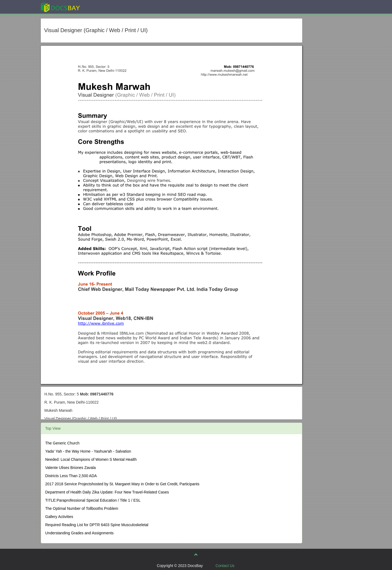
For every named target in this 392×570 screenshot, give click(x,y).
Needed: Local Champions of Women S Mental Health (91, 459)
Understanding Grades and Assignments (79, 533)
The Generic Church (62, 443)
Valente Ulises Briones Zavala (71, 468)
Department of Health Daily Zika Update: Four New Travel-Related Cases (107, 492)
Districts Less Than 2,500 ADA (71, 476)
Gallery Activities (59, 517)
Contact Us (225, 566)
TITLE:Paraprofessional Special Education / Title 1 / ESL (93, 500)
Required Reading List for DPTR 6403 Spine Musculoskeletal (97, 525)
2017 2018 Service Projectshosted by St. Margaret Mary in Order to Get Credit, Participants (122, 484)
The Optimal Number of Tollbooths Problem (82, 508)
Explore (101, 7)
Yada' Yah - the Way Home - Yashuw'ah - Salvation (88, 451)
